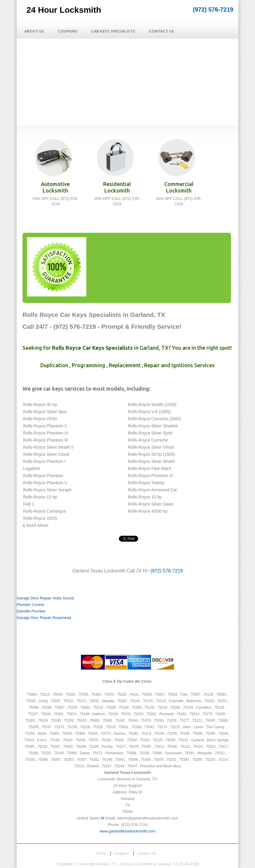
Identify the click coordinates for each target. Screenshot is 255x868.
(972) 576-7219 (213, 9)
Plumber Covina (30, 605)
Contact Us (161, 31)
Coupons (68, 31)
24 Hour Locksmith (64, 10)
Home (101, 853)
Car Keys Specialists (113, 31)
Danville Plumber (31, 611)
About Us (34, 31)
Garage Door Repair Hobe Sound (45, 598)
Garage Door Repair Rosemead (44, 618)
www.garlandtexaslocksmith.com (128, 831)
